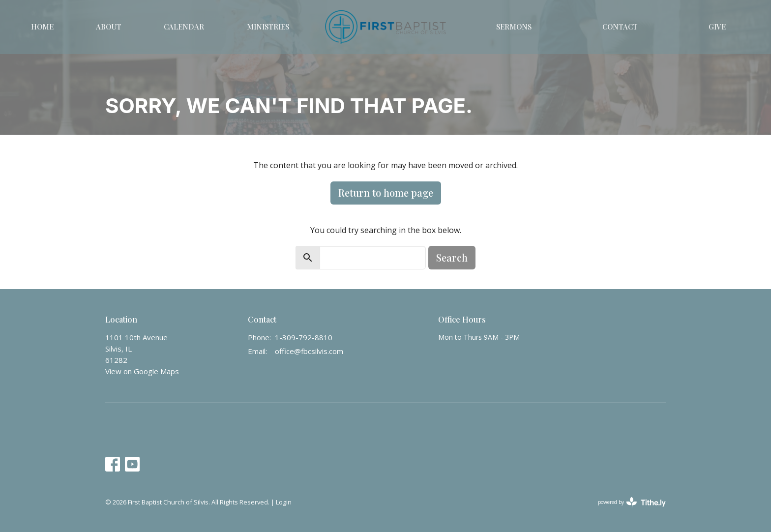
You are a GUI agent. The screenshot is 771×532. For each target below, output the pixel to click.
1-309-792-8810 (304, 337)
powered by (632, 502)
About (109, 27)
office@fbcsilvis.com (309, 351)
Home (42, 27)
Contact (620, 27)
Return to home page (386, 192)
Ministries (268, 27)
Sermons (514, 27)
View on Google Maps (142, 371)
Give (717, 27)
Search (452, 257)
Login (284, 502)
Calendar (184, 27)
